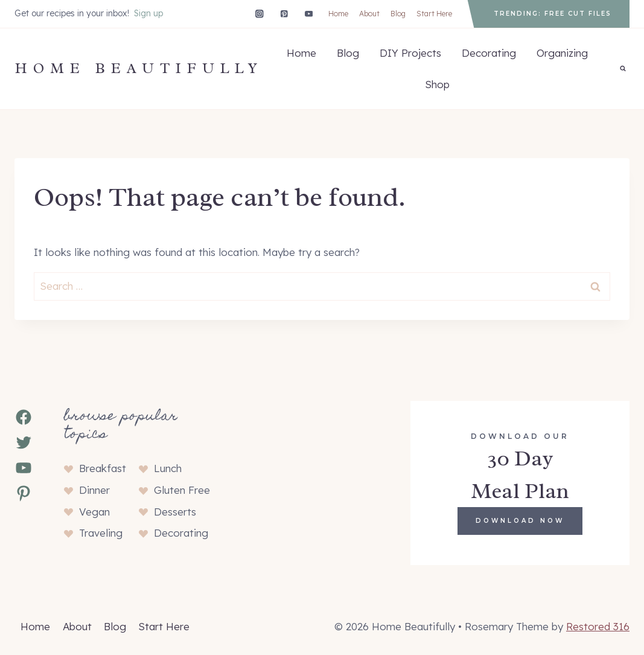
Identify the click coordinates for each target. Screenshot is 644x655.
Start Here (434, 14)
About (369, 14)
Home (338, 14)
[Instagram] (259, 14)
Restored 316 (598, 626)
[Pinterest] (284, 14)
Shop (437, 84)
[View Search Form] (623, 69)
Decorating (489, 53)
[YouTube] (309, 14)
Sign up (148, 13)
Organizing (562, 53)
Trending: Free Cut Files (553, 14)
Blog (398, 14)
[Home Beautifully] (139, 69)
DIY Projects (410, 53)
